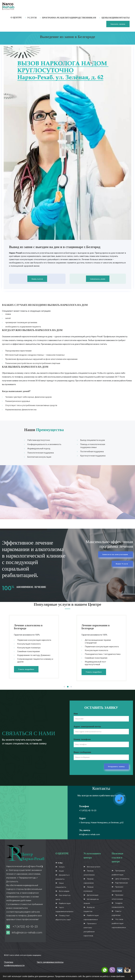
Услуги (60, 867)
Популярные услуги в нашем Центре (67, 604)
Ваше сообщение (82, 752)
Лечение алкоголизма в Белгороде (36, 627)
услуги (32, 18)
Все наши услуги (92, 867)
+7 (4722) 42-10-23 (88, 811)
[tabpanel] (42, 647)
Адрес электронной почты (87, 727)
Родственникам (86, 18)
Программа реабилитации (59, 18)
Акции (113, 18)
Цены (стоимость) (121, 879)
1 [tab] (64, 687)
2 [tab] (68, 687)
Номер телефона (82, 739)
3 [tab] (71, 687)
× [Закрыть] (131, 976)
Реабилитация (63, 903)
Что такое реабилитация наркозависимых (119, 923)
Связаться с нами (98, 279)
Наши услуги (37, 279)
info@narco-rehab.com (90, 834)
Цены (105, 18)
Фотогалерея (62, 891)
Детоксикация (91, 895)
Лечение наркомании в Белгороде (103, 627)
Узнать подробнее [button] (34, 669)
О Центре (16, 18)
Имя (76, 714)
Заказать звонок (118, 24)
